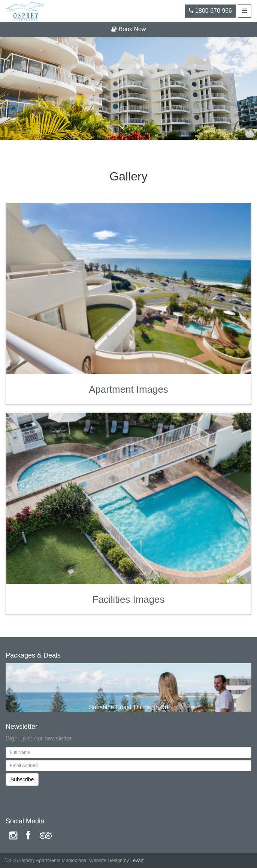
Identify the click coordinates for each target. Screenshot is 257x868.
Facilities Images (129, 599)
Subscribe (22, 779)
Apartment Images (128, 389)
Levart (137, 860)
